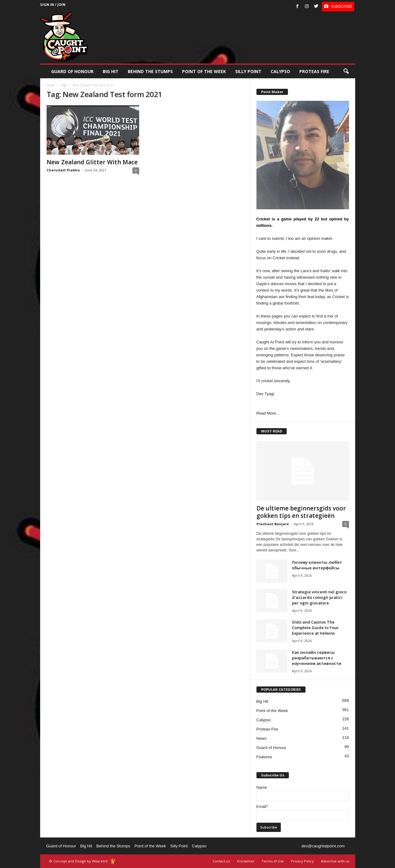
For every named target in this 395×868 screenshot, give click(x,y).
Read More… (268, 413)
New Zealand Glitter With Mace (92, 162)
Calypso (280, 71)
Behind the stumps (150, 71)
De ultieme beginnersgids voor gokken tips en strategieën (301, 512)
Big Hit (111, 71)
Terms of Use (273, 861)
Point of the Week (204, 71)
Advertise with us (335, 861)
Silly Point (248, 71)
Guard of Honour (72, 71)
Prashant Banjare (273, 524)
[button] (346, 72)
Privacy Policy (302, 861)
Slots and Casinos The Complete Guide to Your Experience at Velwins (315, 628)
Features (264, 757)
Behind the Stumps (113, 846)
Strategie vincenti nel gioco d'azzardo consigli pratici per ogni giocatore (319, 597)
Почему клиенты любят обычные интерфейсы (317, 565)
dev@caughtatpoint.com (323, 846)
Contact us (221, 861)
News (262, 738)
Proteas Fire (314, 71)
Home (51, 85)
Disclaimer (246, 861)
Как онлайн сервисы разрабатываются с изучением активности (317, 658)
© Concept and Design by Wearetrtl (79, 861)
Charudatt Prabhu (63, 170)
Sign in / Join (53, 4)
